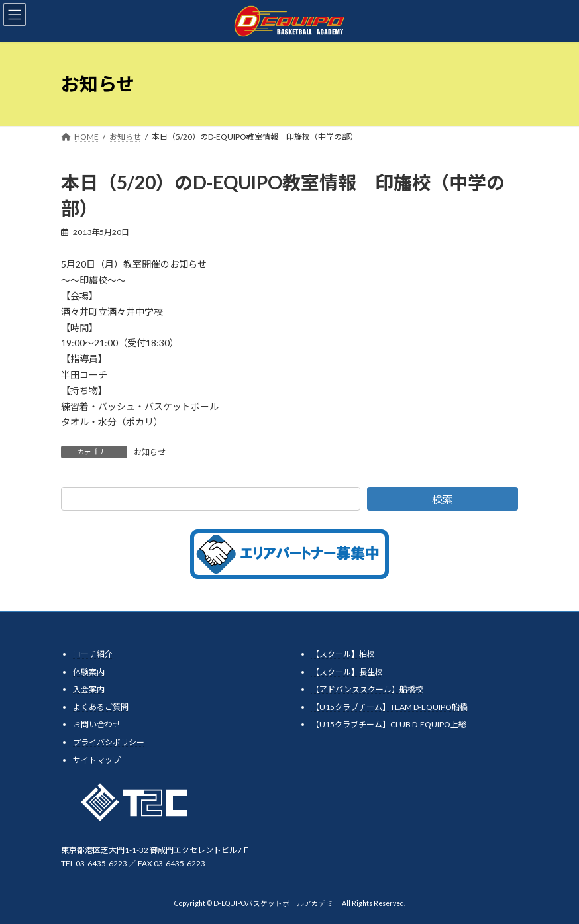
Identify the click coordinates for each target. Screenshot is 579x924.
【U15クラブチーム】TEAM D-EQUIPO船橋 (390, 707)
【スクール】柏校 (343, 654)
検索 (443, 499)
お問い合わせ (97, 724)
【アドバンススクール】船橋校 (367, 689)
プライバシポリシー (109, 742)
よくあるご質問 (101, 707)
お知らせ (150, 452)
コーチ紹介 (93, 654)
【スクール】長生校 (347, 672)
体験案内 (89, 672)
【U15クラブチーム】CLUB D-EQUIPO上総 (389, 724)
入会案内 (89, 689)
